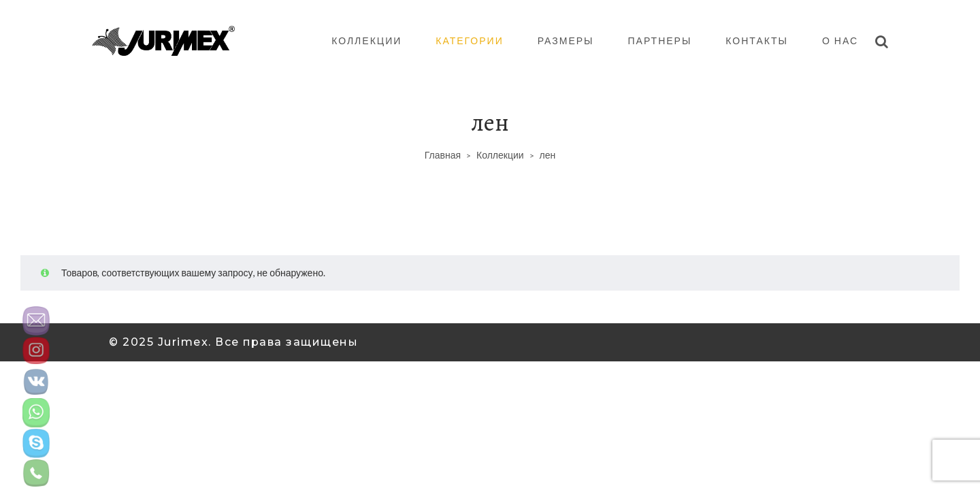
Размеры (566, 40)
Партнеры (660, 40)
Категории (469, 40)
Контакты (757, 40)
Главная (443, 155)
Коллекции (366, 40)
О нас (840, 40)
